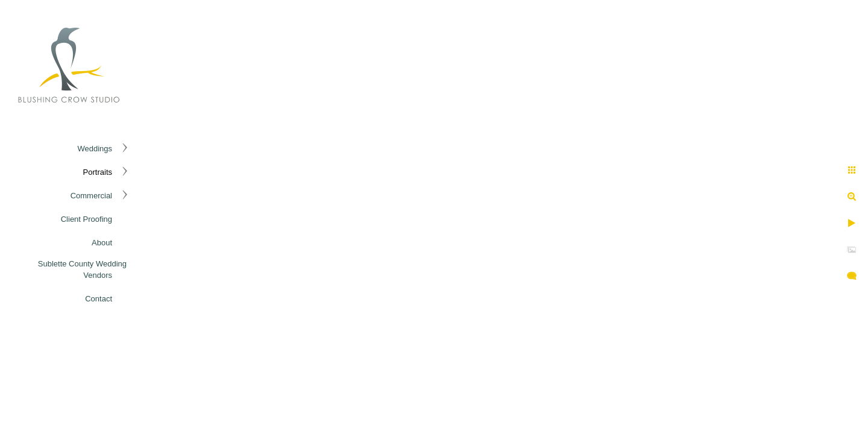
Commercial (91, 196)
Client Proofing (86, 219)
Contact (99, 299)
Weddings (95, 149)
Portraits (98, 172)
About (102, 243)
